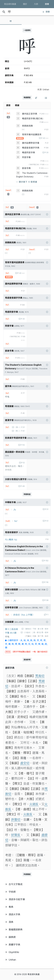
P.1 (47, 615)
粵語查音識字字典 (31, 148)
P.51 (47, 509)
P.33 (46, 153)
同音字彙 (26, 157)
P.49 (22, 486)
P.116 (46, 582)
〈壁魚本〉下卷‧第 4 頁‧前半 (36, 629)
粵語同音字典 (29, 153)
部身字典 (26, 168)
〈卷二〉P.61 (19, 431)
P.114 (22, 445)
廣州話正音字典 (30, 114)
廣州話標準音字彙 (31, 143)
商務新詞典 (27, 126)
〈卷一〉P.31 (19, 427)
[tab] (11, 21)
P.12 (23, 463)
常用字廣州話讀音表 (32, 135)
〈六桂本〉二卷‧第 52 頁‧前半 (35, 633)
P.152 (46, 561)
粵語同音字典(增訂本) (33, 119)
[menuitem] (27, 884)
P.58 (46, 600)
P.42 (45, 138)
